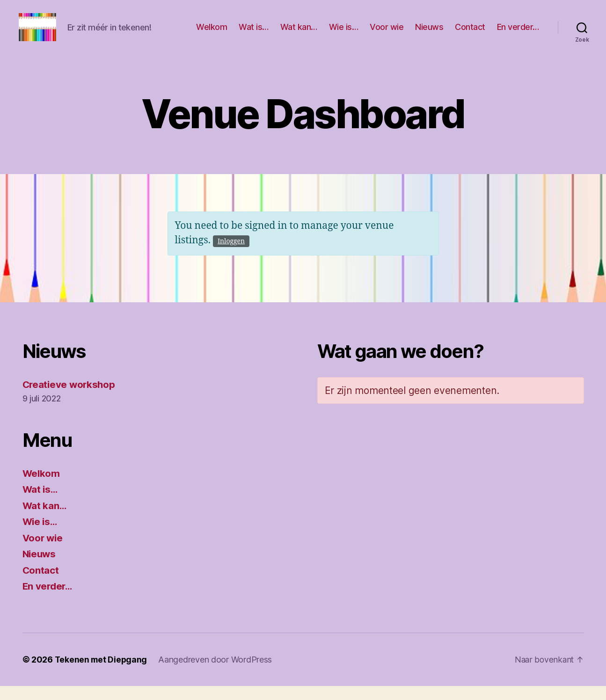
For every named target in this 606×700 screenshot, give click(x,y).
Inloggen (231, 255)
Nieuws (429, 34)
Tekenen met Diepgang (102, 674)
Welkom (212, 34)
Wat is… (254, 34)
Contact (470, 34)
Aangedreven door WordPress (217, 674)
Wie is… (344, 34)
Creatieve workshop (70, 398)
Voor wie (387, 34)
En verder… (518, 34)
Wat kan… (299, 34)
